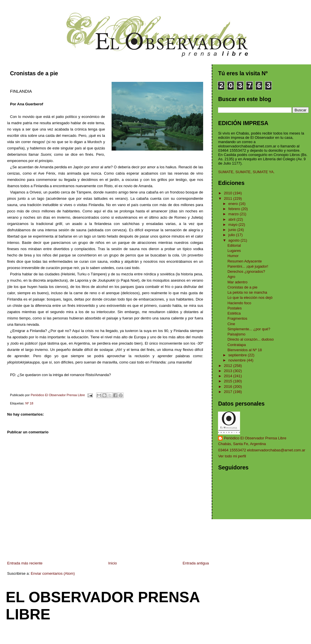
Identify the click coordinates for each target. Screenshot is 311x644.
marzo (234, 214)
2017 (229, 392)
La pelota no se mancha (247, 292)
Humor (233, 256)
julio (232, 235)
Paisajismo (236, 334)
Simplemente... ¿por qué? (249, 329)
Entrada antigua (196, 563)
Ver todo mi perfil (232, 456)
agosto (234, 240)
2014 (229, 376)
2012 (229, 366)
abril (232, 219)
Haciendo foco (239, 303)
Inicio (112, 563)
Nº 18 (29, 403)
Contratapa (237, 345)
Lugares (234, 251)
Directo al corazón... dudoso (251, 339)
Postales (235, 308)
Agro (231, 277)
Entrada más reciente (25, 563)
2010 (229, 193)
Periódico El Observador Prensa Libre (255, 438)
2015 (229, 381)
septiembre (238, 355)
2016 (229, 387)
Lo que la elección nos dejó (250, 298)
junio (233, 230)
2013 (229, 371)
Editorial (234, 245)
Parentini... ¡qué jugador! (248, 266)
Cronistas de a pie (242, 287)
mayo (233, 225)
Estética (234, 313)
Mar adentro (237, 282)
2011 (229, 198)
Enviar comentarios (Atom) (53, 573)
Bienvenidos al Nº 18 (245, 350)
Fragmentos (237, 318)
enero (234, 204)
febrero (235, 209)
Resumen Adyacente (245, 261)
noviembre (237, 360)
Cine (231, 324)
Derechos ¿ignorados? (246, 271)
